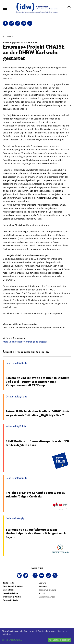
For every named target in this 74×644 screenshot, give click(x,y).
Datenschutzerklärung (47, 590)
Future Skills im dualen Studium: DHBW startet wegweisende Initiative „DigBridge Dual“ (38, 413)
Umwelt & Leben (10, 593)
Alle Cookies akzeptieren (60, 640)
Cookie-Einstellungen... (12, 640)
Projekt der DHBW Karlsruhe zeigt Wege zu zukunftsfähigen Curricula (36, 495)
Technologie (9, 583)
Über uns (42, 583)
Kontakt (42, 593)
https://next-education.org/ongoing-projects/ (25, 342)
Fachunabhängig (10, 600)
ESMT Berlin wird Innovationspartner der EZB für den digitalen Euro (37, 443)
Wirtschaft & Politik (12, 597)
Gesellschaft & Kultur (13, 586)
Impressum (43, 586)
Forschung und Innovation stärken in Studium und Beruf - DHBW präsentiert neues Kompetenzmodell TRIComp (37, 382)
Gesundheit (8, 590)
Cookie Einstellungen (47, 597)
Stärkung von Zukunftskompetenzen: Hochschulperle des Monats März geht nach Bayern (36, 533)
